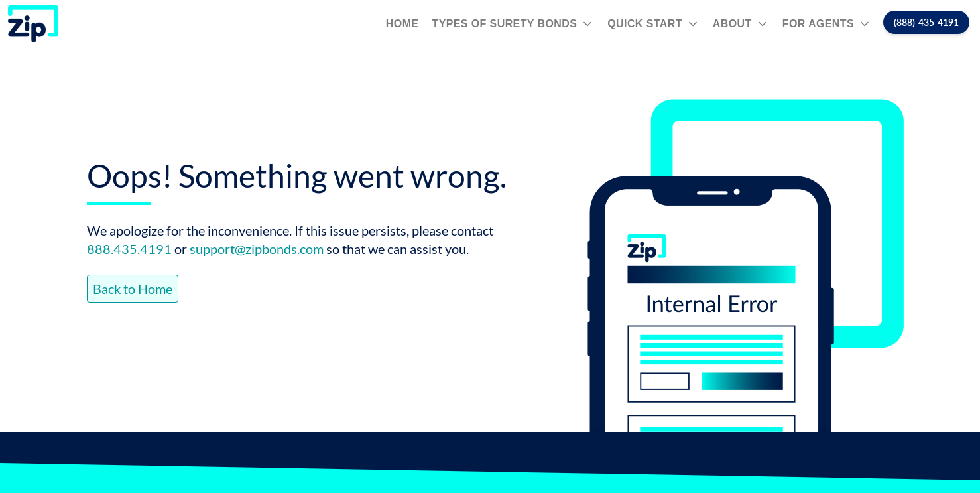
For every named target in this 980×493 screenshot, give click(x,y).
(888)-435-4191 (926, 22)
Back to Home (133, 289)
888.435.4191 (129, 249)
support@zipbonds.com (257, 249)
